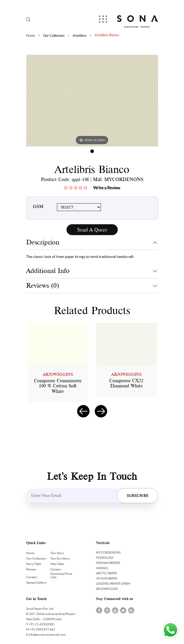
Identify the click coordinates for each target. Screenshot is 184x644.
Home (31, 36)
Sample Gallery (36, 583)
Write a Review (107, 188)
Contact (32, 577)
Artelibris (80, 36)
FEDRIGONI (105, 558)
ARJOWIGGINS (107, 589)
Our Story (57, 553)
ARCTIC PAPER (106, 573)
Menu (104, 20)
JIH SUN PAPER (107, 578)
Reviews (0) (43, 285)
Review (31, 569)
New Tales (57, 564)
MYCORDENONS (108, 552)
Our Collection (54, 36)
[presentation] (83, 411)
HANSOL (102, 568)
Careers (56, 569)
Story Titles (34, 564)
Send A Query (92, 230)
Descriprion (43, 242)
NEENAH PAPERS (108, 563)
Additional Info (48, 271)
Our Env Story (60, 558)
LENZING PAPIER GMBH (113, 584)
